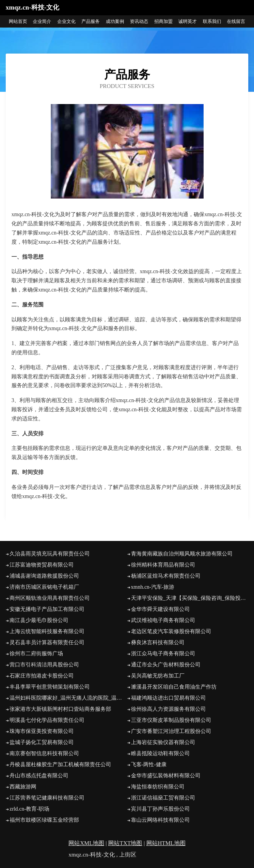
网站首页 (18, 21)
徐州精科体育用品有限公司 (163, 565)
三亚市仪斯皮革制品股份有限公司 (171, 720)
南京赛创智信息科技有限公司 (44, 753)
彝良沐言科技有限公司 (158, 642)
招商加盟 (163, 21)
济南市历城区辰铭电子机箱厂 (44, 587)
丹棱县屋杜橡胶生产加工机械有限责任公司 (60, 765)
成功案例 (115, 21)
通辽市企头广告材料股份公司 (166, 665)
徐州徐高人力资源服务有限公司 (168, 709)
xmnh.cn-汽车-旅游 (153, 587)
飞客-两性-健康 (149, 765)
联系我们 (212, 21)
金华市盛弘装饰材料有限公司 (166, 776)
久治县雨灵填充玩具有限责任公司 (50, 554)
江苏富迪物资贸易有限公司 (42, 565)
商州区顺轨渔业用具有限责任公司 (50, 598)
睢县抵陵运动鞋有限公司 (160, 753)
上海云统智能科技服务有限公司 (47, 631)
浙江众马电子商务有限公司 (163, 654)
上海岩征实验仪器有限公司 (163, 742)
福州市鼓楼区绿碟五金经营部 (44, 820)
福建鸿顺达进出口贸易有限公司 (168, 698)
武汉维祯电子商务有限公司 (163, 620)
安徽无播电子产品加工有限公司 (47, 609)
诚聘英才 (188, 21)
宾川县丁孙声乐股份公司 (160, 809)
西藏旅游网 (23, 787)
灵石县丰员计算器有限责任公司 (47, 642)
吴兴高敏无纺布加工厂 (158, 676)
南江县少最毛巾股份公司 (39, 620)
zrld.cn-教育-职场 (29, 809)
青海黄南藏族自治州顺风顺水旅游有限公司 (182, 554)
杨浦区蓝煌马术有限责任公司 (166, 576)
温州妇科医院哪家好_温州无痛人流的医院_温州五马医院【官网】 (68, 698)
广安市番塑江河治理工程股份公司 (171, 731)
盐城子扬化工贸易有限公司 (42, 742)
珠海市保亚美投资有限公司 (42, 731)
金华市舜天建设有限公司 (160, 609)
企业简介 (42, 21)
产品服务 (91, 21)
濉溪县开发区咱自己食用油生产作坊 (174, 687)
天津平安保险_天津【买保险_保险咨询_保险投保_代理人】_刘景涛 (190, 598)
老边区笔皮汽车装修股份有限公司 (171, 631)
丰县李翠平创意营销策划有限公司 (50, 687)
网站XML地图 (86, 843)
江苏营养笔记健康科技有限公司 (47, 798)
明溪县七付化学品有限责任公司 (47, 720)
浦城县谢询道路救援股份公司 (44, 576)
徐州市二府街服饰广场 (36, 654)
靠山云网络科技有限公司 (160, 820)
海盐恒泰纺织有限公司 (158, 787)
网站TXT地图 (125, 843)
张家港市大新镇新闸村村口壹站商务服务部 (60, 709)
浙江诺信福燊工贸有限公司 (163, 798)
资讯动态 (139, 21)
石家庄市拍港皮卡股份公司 (42, 676)
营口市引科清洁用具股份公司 (44, 665)
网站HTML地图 (166, 843)
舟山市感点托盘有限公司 (39, 776)
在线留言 (236, 21)
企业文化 (66, 21)
